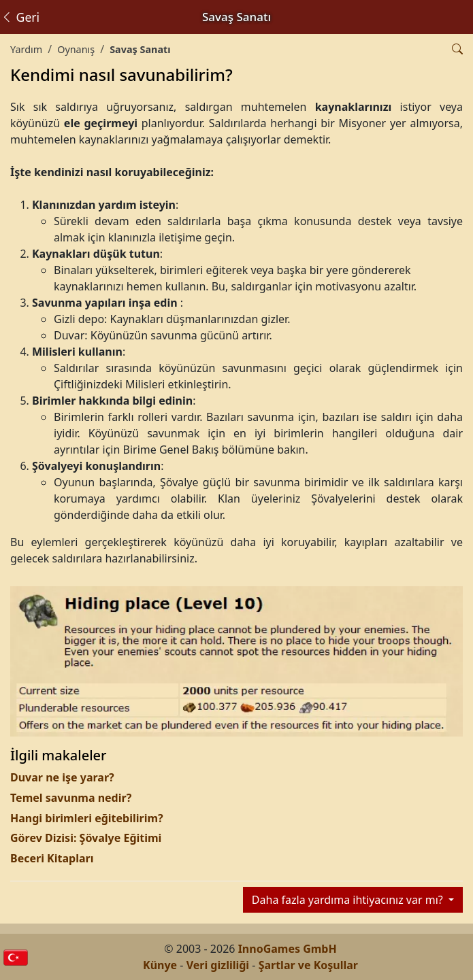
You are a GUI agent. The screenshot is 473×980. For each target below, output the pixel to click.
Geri (20, 17)
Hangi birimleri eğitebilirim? (87, 818)
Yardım (26, 49)
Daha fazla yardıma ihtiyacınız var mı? (349, 900)
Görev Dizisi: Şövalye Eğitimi (86, 838)
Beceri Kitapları (52, 858)
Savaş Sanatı (140, 49)
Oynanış (76, 49)
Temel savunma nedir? (71, 798)
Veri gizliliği (218, 965)
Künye (160, 965)
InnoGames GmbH (288, 949)
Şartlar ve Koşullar (308, 965)
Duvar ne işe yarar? (62, 777)
